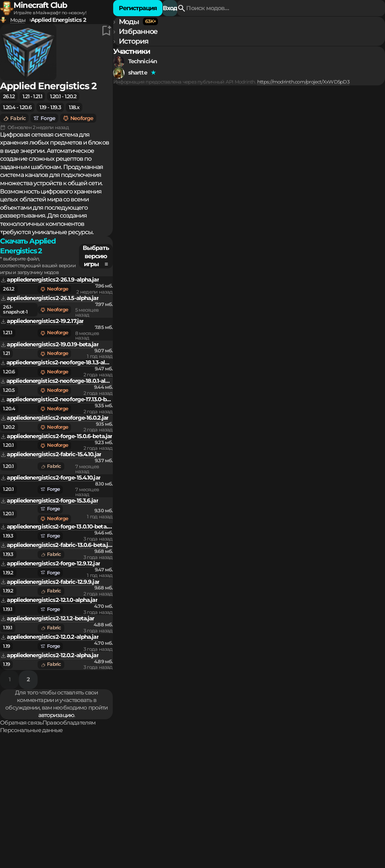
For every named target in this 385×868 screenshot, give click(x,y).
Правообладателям (199, 708)
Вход (367, 14)
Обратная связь (145, 708)
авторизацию (279, 689)
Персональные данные (262, 708)
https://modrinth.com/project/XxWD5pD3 (57, 136)
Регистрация (323, 14)
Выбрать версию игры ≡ (334, 178)
